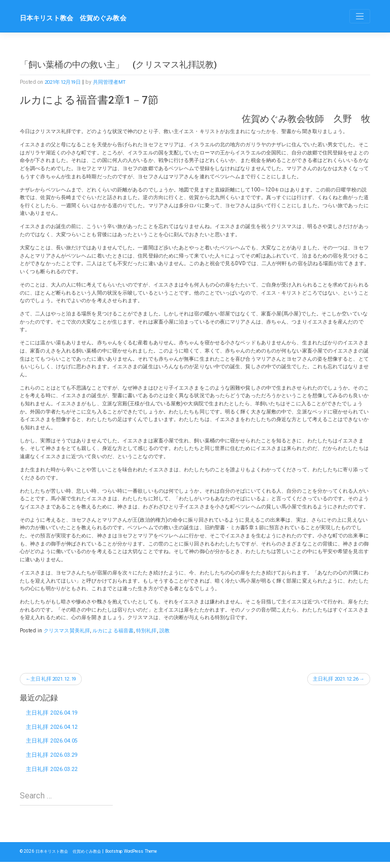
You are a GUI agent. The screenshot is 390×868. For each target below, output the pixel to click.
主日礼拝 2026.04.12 (53, 729)
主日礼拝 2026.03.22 (53, 774)
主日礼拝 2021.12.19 (57, 679)
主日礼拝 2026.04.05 (53, 744)
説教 (165, 631)
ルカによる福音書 (113, 631)
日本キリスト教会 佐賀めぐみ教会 (77, 18)
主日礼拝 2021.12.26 (332, 679)
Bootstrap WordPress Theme (142, 858)
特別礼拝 (146, 631)
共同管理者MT (114, 82)
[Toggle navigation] (360, 16)
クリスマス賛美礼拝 (67, 631)
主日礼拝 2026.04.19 (53, 713)
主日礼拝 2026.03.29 (53, 759)
